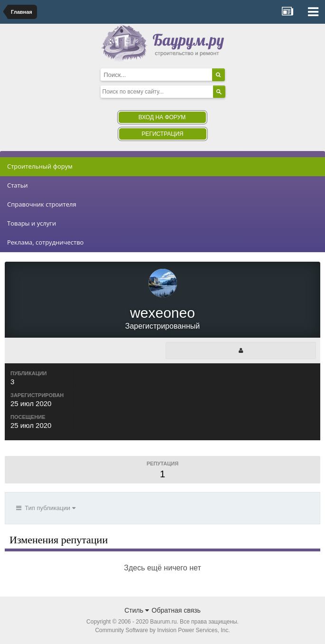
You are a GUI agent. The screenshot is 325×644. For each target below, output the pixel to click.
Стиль (137, 610)
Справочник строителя (42, 204)
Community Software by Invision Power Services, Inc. (162, 630)
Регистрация (162, 134)
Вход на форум (162, 117)
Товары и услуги (32, 223)
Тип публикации (46, 508)
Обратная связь (176, 610)
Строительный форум (40, 166)
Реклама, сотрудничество (45, 242)
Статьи (18, 185)
